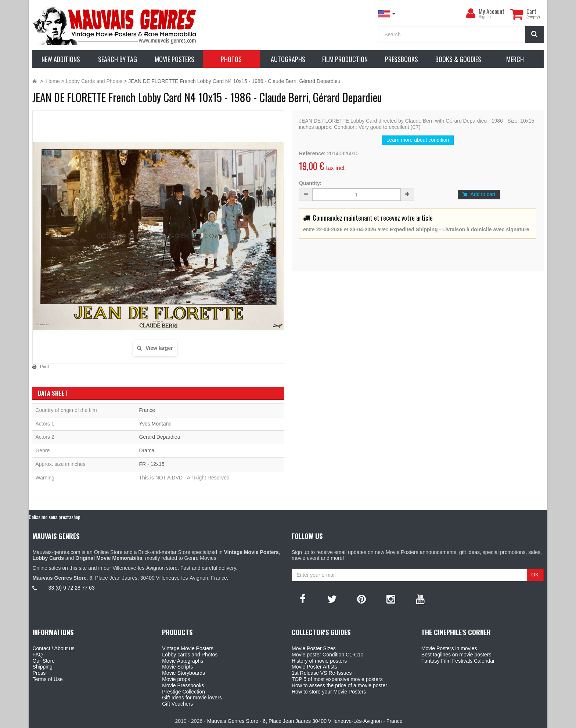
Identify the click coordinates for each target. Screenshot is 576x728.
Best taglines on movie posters (456, 655)
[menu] (471, 14)
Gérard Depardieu (159, 437)
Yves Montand (155, 424)
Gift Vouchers (177, 704)
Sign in (485, 17)
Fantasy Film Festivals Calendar (458, 661)
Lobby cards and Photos (190, 655)
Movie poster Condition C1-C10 (327, 655)
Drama (147, 450)
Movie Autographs (183, 661)
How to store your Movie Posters (329, 692)
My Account (492, 11)
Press (39, 673)
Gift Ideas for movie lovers (192, 698)
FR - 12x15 (152, 464)
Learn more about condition (418, 140)
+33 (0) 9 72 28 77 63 (70, 588)
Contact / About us (53, 648)
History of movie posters (319, 661)
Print (44, 367)
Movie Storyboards (183, 673)
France (147, 410)
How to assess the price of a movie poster (339, 685)
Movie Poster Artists (314, 667)
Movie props (176, 679)
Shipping (42, 667)
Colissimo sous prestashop (55, 517)
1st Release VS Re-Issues (322, 673)
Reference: (312, 153)
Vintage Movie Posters (188, 648)
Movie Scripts (177, 667)
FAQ (37, 655)
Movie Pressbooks (183, 685)
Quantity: (310, 183)
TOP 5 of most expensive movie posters (337, 679)
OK (535, 575)
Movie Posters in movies (449, 648)
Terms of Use (47, 679)
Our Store (44, 661)
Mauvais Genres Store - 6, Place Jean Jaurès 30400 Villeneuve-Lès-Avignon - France (305, 721)
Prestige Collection (183, 692)
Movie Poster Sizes (314, 648)
